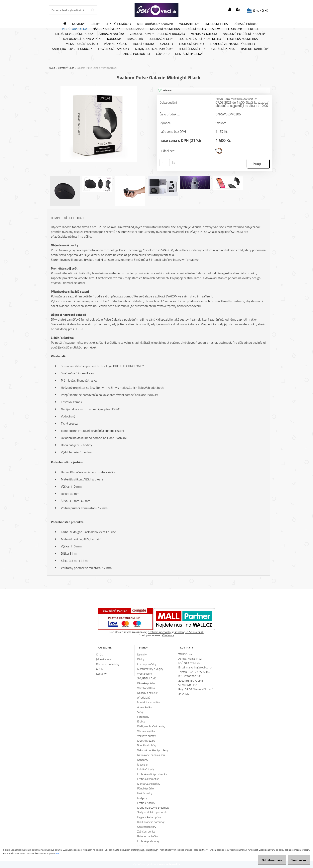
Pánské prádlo (116, 44)
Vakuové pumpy (142, 34)
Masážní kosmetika (165, 29)
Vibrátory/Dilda (74, 29)
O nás (99, 655)
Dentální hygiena (189, 54)
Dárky (95, 24)
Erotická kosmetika (243, 39)
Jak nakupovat (104, 659)
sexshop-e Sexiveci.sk (189, 632)
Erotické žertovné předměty (233, 44)
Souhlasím (298, 860)
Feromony (234, 29)
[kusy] (165, 163)
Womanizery (189, 24)
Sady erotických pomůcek (72, 49)
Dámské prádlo (246, 24)
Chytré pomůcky (118, 24)
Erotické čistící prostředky (200, 39)
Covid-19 (163, 54)
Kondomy (114, 39)
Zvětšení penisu (223, 49)
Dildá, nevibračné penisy (75, 34)
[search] (93, 10)
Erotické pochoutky (135, 54)
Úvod (52, 68)
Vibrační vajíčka (112, 34)
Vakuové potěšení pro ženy (244, 34)
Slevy (216, 29)
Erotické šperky (192, 44)
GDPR (100, 669)
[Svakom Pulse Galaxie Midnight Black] (99, 88)
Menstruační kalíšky (82, 44)
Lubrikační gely (161, 39)
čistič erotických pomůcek (79, 347)
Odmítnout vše (269, 860)
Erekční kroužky (172, 34)
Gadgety (167, 44)
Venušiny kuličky (204, 34)
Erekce (254, 29)
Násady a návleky (106, 29)
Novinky (78, 24)
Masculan (135, 39)
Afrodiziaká (135, 29)
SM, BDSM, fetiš (216, 24)
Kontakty (101, 674)
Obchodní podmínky (108, 664)
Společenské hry (192, 49)
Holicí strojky (144, 44)
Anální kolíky (196, 29)
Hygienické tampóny (114, 49)
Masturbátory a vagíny (155, 24)
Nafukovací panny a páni (82, 39)
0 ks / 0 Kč (261, 11)
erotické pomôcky (160, 632)
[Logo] (156, 10)
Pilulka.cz (168, 635)
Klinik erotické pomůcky (154, 49)
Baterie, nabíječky (255, 49)
